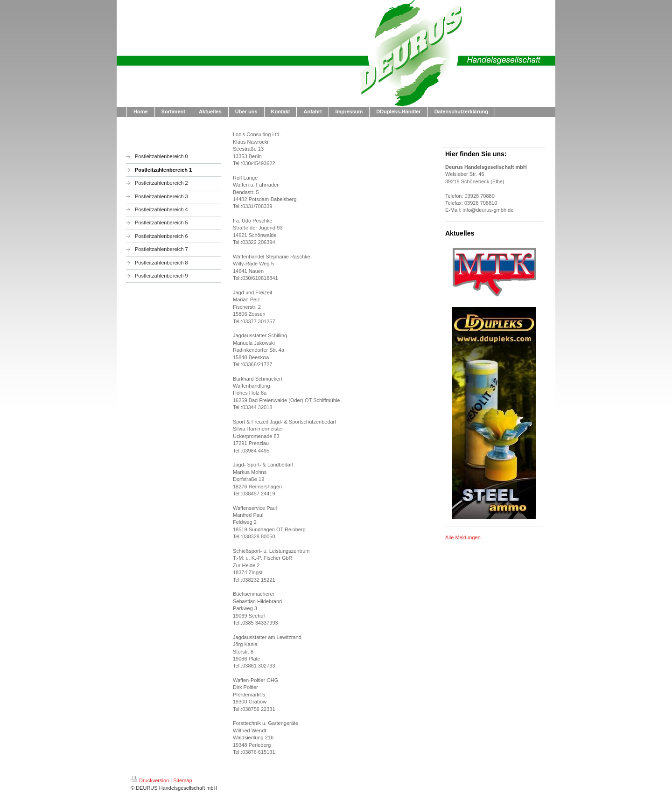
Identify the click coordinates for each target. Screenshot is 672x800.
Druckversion (150, 780)
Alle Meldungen (463, 537)
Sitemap (182, 780)
